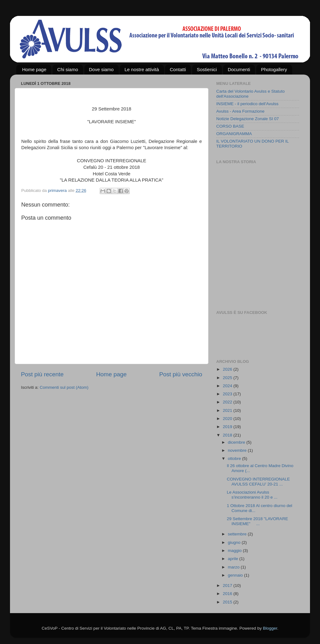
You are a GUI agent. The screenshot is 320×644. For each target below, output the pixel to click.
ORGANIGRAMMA (234, 134)
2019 (228, 427)
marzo (234, 567)
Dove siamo (101, 69)
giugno (235, 542)
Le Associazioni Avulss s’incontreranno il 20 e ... (252, 495)
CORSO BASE (230, 126)
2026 (228, 369)
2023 (228, 394)
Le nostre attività (142, 69)
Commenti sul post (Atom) (64, 387)
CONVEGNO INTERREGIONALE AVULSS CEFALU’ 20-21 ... (258, 482)
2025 (228, 378)
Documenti (239, 69)
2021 (228, 410)
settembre (238, 534)
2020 (228, 419)
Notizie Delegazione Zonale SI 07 (247, 119)
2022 (228, 402)
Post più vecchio (181, 374)
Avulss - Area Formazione (240, 111)
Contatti (178, 69)
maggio (235, 551)
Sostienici (207, 69)
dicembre (237, 442)
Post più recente (42, 374)
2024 (228, 386)
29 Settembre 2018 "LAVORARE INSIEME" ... (257, 521)
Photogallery (274, 69)
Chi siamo (68, 69)
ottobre (235, 459)
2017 (228, 585)
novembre (238, 450)
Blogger (270, 628)
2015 (228, 602)
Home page (34, 69)
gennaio (236, 575)
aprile (234, 559)
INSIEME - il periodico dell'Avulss (247, 104)
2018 (228, 435)
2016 (228, 594)
